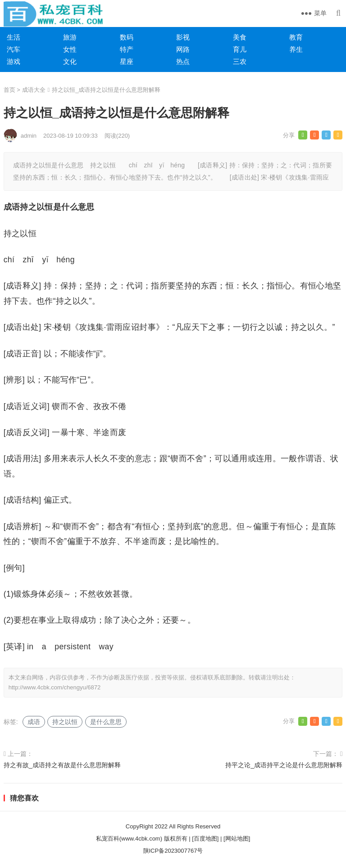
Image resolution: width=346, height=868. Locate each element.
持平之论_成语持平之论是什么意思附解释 (284, 765)
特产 (127, 49)
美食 (240, 37)
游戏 (14, 61)
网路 (183, 49)
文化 (70, 61)
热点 (183, 61)
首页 (9, 90)
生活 (14, 37)
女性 (70, 49)
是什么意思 (106, 722)
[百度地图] (205, 839)
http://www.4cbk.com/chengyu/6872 (55, 687)
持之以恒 (65, 722)
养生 (296, 49)
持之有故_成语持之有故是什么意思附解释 (62, 765)
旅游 (70, 37)
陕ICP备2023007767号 (173, 851)
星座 (127, 61)
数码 (127, 37)
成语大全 (34, 90)
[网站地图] (237, 839)
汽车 (14, 49)
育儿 (240, 49)
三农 (240, 61)
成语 (34, 722)
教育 (296, 37)
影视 (183, 37)
